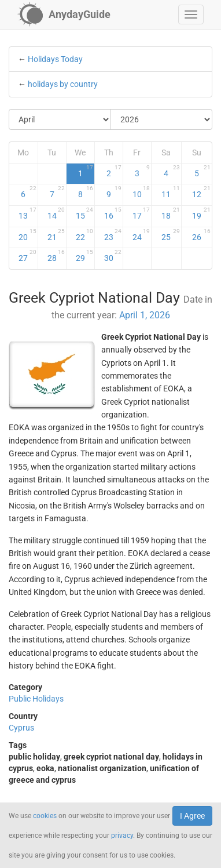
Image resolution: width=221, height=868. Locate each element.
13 (27, 213)
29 (84, 256)
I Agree (192, 816)
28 (56, 256)
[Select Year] (162, 119)
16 (113, 213)
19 (201, 213)
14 (56, 213)
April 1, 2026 (145, 315)
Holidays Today (55, 59)
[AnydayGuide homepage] (64, 14)
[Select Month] (60, 119)
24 (141, 235)
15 (84, 213)
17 (141, 213)
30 (113, 256)
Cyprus (21, 728)
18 (171, 213)
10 (141, 192)
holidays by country (63, 84)
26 (201, 235)
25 (171, 235)
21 (56, 235)
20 (27, 235)
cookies (45, 816)
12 (201, 192)
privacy (122, 836)
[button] (191, 14)
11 (171, 192)
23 (113, 235)
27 (27, 256)
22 (84, 235)
